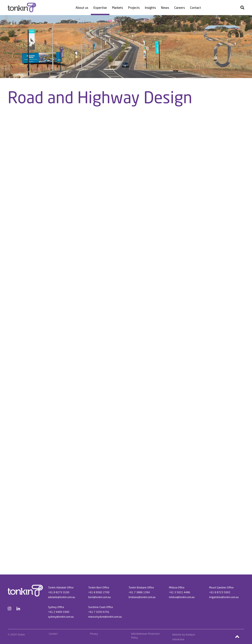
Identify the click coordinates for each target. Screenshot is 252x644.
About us (82, 8)
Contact (195, 8)
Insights (150, 8)
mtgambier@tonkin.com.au (224, 597)
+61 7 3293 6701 (99, 612)
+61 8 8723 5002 (220, 592)
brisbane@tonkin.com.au (142, 597)
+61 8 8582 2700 (99, 592)
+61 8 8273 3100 (59, 592)
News (165, 8)
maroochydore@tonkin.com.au (105, 617)
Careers (180, 8)
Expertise (100, 8)
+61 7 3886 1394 (139, 592)
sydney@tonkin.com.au (61, 617)
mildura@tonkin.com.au (182, 597)
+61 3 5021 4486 (180, 592)
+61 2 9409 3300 (59, 612)
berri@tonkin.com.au (99, 597)
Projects (134, 8)
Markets (117, 8)
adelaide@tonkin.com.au (62, 597)
